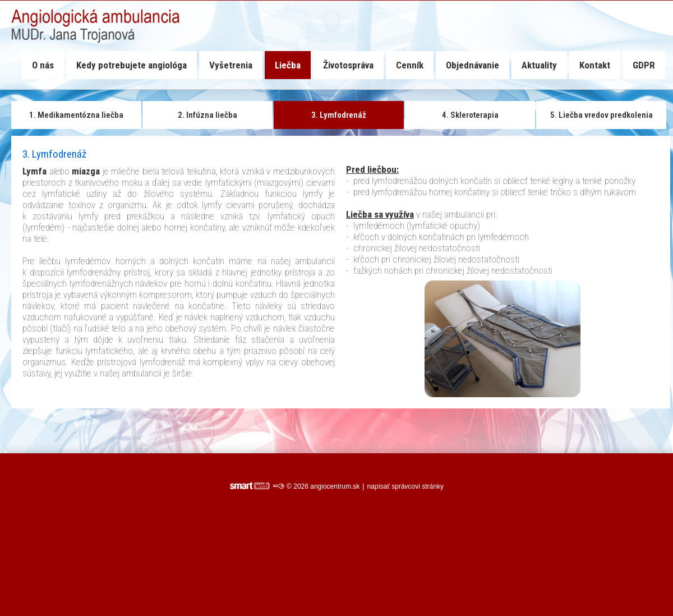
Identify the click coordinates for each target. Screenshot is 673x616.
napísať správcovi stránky (405, 486)
